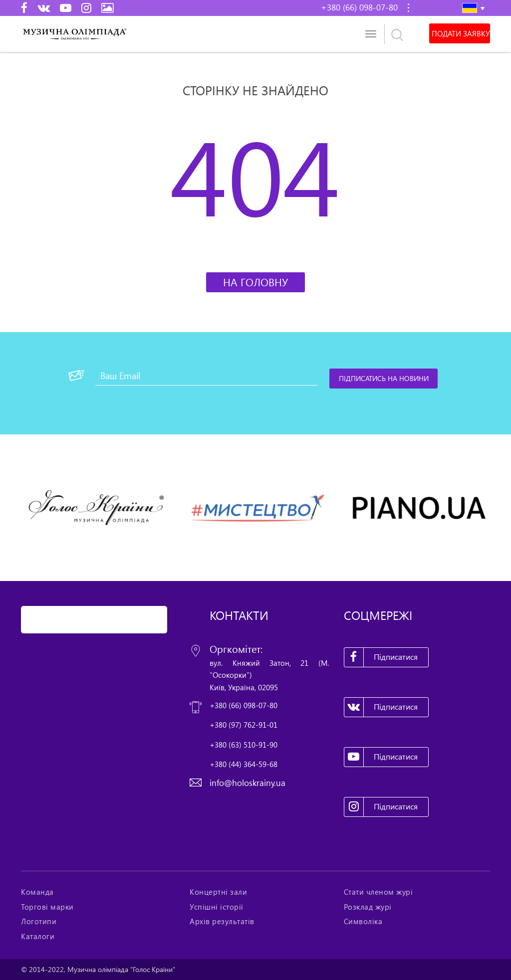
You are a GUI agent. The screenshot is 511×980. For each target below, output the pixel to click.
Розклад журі (368, 907)
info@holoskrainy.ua (248, 783)
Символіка (363, 921)
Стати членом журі (379, 892)
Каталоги (38, 936)
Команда (37, 892)
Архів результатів (222, 921)
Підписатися (381, 657)
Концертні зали (218, 892)
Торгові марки (47, 907)
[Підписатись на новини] (384, 379)
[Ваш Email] (206, 376)
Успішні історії (217, 907)
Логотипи (39, 921)
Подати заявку (460, 33)
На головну (255, 282)
